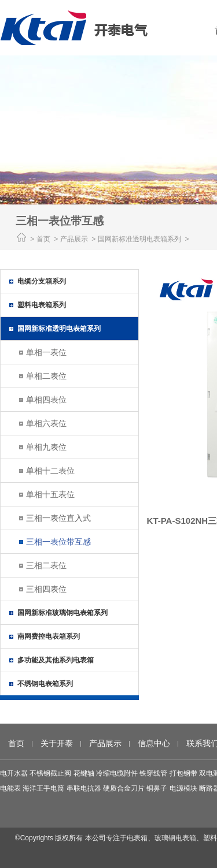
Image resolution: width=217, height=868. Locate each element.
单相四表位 (46, 400)
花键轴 (84, 773)
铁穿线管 (153, 773)
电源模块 (183, 788)
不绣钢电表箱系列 (45, 684)
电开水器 (14, 773)
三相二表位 (46, 565)
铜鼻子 (157, 788)
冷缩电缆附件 (117, 773)
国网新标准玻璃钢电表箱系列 (62, 613)
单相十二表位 (50, 471)
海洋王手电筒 (43, 788)
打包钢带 (183, 773)
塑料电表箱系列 (42, 305)
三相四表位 (46, 589)
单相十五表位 (50, 494)
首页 (43, 239)
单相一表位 (46, 352)
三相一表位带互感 (58, 542)
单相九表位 (46, 447)
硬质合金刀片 (124, 788)
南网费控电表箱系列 (49, 636)
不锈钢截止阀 (50, 773)
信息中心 (154, 743)
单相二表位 (46, 376)
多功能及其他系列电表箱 (56, 660)
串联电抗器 (84, 788)
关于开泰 (57, 743)
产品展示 (105, 743)
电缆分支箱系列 (42, 281)
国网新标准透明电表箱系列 (59, 329)
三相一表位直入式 (58, 518)
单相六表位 (46, 423)
